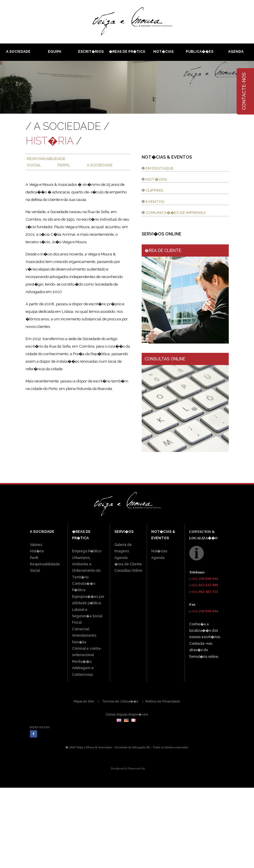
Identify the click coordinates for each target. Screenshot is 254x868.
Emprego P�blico (87, 551)
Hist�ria (37, 551)
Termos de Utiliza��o (120, 701)
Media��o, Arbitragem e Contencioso (83, 668)
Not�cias (163, 52)
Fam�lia (79, 642)
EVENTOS (155, 201)
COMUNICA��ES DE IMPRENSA (176, 213)
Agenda (236, 52)
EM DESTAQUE (160, 168)
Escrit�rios (91, 52)
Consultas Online (128, 571)
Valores (36, 545)
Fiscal (77, 622)
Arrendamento (84, 635)
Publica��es (200, 52)
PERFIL (64, 165)
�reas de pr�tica (127, 52)
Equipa (55, 52)
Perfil (34, 558)
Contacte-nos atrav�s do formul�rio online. (204, 650)
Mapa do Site (84, 701)
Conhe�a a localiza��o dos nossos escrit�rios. (205, 631)
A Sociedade (18, 52)
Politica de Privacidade (163, 701)
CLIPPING (154, 190)
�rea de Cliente (128, 564)
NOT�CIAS (156, 179)
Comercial (81, 629)
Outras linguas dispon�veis (127, 714)
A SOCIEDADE (100, 165)
